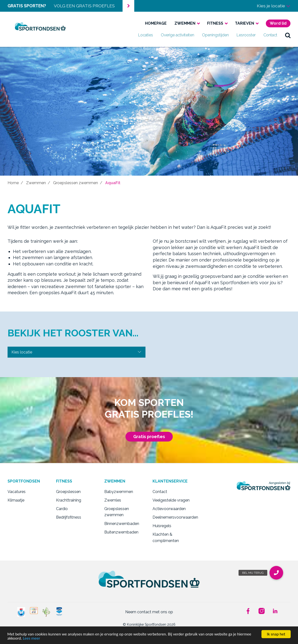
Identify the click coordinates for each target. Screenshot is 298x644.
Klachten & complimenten (166, 538)
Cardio (62, 509)
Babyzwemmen (119, 492)
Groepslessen (68, 492)
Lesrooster (246, 35)
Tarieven (245, 23)
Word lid (278, 23)
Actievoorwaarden (169, 509)
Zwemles (113, 500)
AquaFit (113, 183)
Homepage (156, 23)
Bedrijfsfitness (69, 517)
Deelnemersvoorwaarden (173, 517)
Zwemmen (185, 23)
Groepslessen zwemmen (76, 183)
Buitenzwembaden (121, 532)
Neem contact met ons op (149, 612)
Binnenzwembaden (122, 524)
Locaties (146, 35)
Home (13, 183)
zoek (288, 35)
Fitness (215, 23)
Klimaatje (16, 500)
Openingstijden (215, 35)
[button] (276, 573)
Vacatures (17, 492)
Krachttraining (69, 500)
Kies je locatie (274, 6)
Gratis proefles (149, 437)
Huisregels (162, 526)
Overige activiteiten (178, 35)
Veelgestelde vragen (171, 500)
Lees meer (32, 639)
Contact (270, 35)
